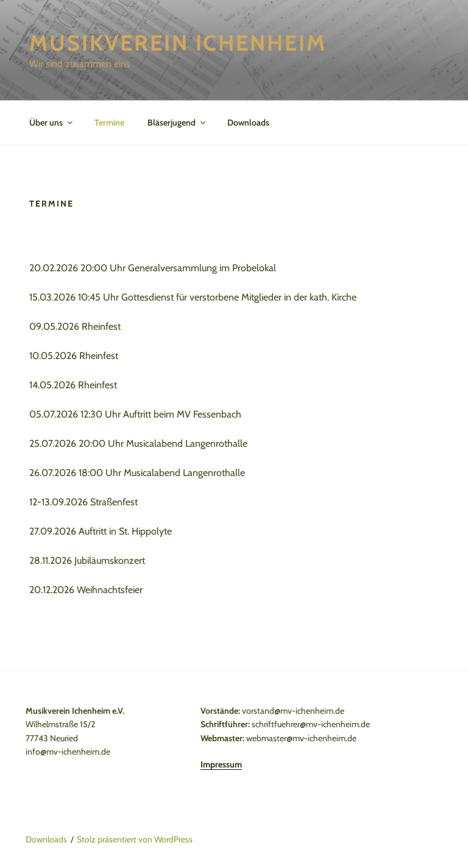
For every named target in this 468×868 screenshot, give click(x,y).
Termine (109, 123)
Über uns (52, 123)
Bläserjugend (177, 123)
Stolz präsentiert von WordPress (135, 839)
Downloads (248, 123)
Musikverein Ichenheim (178, 43)
